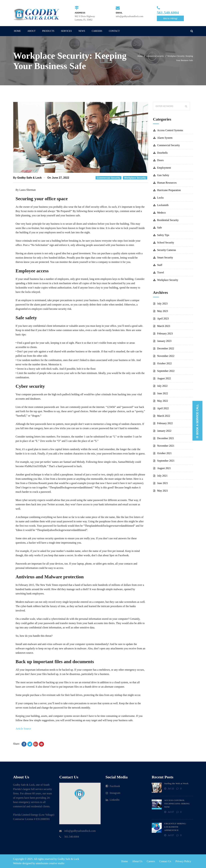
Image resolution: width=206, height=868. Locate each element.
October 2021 (165, 453)
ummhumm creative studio (50, 863)
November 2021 (166, 446)
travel (161, 272)
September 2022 (166, 371)
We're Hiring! (170, 18)
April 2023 (163, 319)
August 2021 (164, 468)
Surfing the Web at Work (176, 783)
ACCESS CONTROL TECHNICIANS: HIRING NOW (177, 804)
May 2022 (163, 401)
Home (140, 56)
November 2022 (166, 356)
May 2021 (163, 491)
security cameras (167, 250)
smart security (165, 257)
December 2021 (166, 438)
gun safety (163, 175)
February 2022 (165, 423)
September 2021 (166, 461)
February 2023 (165, 333)
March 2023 (164, 326)
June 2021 (163, 483)
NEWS (82, 31)
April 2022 (163, 408)
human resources (167, 183)
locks (160, 198)
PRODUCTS (48, 31)
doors (160, 160)
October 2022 (165, 363)
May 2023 (163, 311)
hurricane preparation (169, 190)
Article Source (23, 729)
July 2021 (162, 476)
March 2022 (164, 416)
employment (164, 168)
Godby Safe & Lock (29, 178)
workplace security (135, 178)
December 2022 (166, 348)
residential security (168, 220)
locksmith (163, 205)
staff (160, 265)
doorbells (162, 153)
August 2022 (164, 378)
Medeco (162, 213)
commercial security (155, 56)
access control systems (170, 130)
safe (160, 228)
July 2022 (162, 386)
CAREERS (97, 31)
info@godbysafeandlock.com (80, 831)
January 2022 (164, 431)
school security (166, 243)
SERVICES (66, 31)
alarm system (165, 138)
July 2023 (162, 304)
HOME (17, 31)
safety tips (163, 235)
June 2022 (163, 393)
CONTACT (114, 31)
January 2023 (164, 341)
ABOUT (31, 31)
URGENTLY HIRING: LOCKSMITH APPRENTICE (175, 827)
